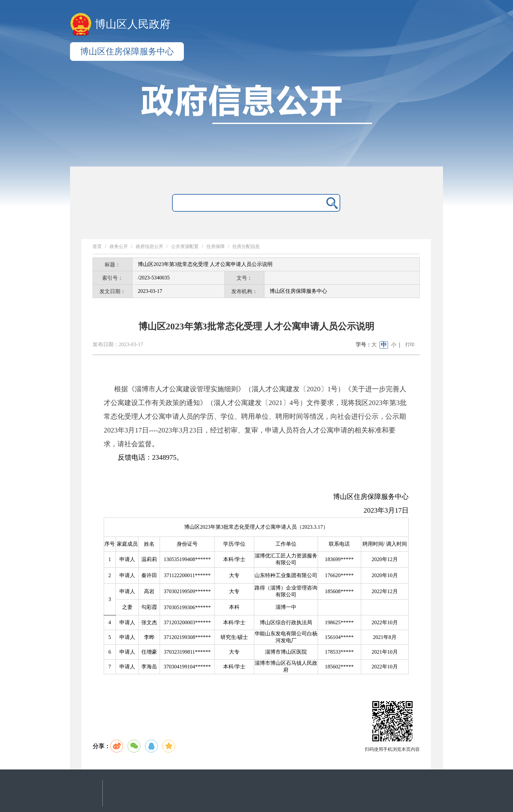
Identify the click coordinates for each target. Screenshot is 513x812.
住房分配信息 (246, 247)
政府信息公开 (150, 247)
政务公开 (119, 247)
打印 (410, 345)
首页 (97, 247)
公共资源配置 (185, 247)
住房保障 (216, 247)
